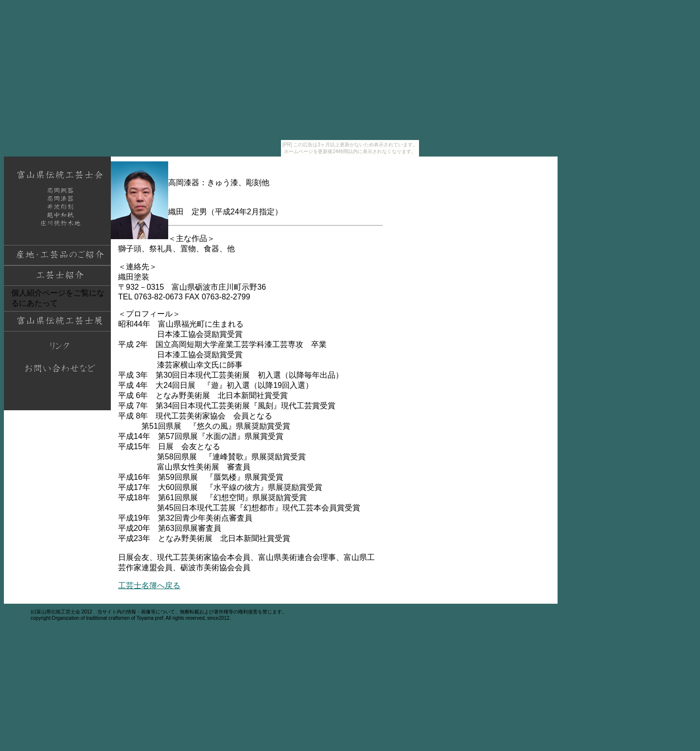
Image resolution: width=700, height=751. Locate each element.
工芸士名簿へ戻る (149, 585)
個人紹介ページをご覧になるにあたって (58, 298)
